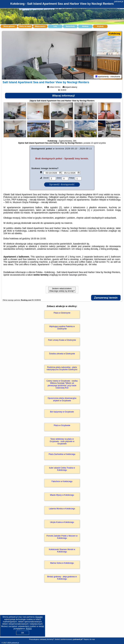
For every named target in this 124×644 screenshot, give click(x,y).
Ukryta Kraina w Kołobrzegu (62, 522)
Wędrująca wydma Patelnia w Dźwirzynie (62, 328)
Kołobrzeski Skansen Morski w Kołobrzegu (62, 551)
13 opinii (95, 143)
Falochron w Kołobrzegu (62, 481)
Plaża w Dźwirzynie (62, 313)
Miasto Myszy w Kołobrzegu (62, 495)
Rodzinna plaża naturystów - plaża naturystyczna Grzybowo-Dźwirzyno (62, 368)
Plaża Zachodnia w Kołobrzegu (62, 454)
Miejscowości (40, 26)
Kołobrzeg (115, 34)
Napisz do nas (89, 639)
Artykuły (100, 26)
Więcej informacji (63, 96)
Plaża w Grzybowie (62, 425)
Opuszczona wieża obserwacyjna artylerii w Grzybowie (62, 399)
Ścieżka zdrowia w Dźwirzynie (62, 354)
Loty (55, 26)
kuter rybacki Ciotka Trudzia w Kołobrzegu (62, 469)
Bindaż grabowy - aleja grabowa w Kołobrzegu (62, 578)
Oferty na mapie (25, 26)
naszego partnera (78, 275)
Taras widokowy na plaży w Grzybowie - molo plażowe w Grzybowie (62, 441)
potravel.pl (119, 1)
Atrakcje (85, 26)
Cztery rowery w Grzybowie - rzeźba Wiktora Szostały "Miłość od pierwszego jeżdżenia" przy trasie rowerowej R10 (62, 384)
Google (39, 617)
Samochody (70, 26)
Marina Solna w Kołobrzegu (62, 563)
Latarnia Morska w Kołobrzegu (62, 509)
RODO (29, 629)
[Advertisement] (62, 613)
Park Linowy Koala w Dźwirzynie (62, 340)
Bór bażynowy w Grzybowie (62, 412)
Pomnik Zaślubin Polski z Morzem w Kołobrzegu (62, 537)
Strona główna (9, 26)
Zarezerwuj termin (106, 298)
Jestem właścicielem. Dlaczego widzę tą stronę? (62, 290)
